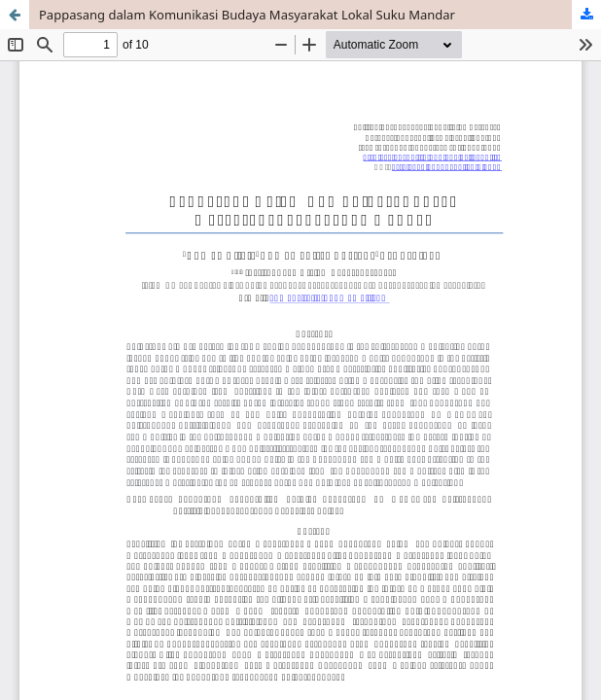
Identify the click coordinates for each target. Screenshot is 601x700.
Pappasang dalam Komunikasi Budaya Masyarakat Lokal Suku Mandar (247, 15)
